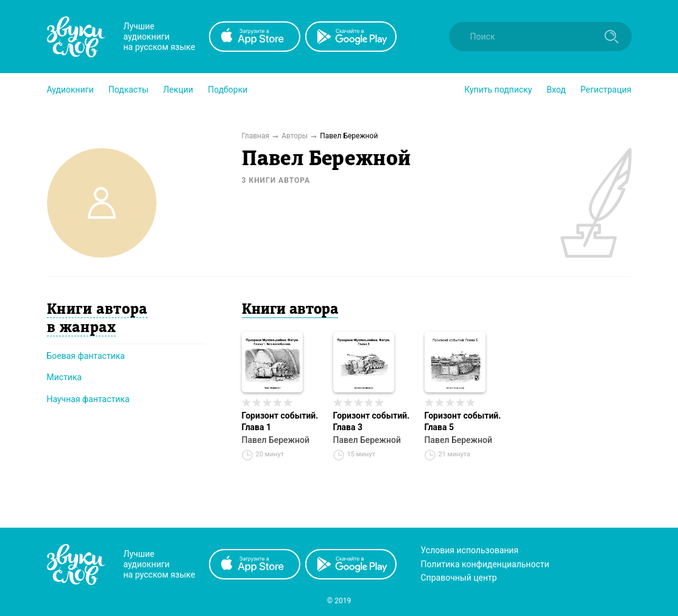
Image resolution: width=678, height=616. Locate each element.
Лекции (178, 90)
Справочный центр (459, 578)
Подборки (228, 90)
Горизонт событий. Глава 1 (280, 421)
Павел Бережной (276, 440)
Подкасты (129, 90)
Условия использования (470, 550)
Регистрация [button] (606, 90)
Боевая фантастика (86, 356)
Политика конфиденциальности (485, 564)
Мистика (65, 377)
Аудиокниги (70, 90)
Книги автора (290, 310)
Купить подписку (498, 90)
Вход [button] (556, 90)
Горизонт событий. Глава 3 (372, 421)
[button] (70, 90)
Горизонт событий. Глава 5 (463, 421)
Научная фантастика (88, 399)
